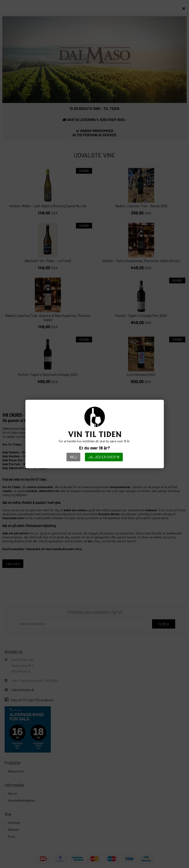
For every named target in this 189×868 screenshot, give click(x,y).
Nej (73, 457)
